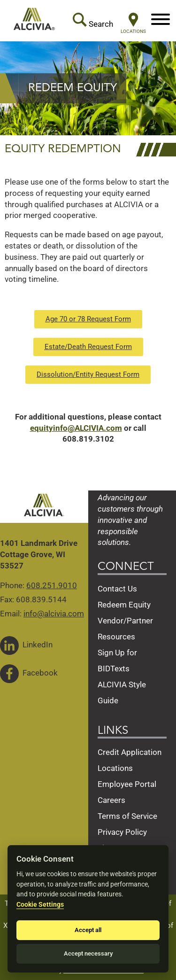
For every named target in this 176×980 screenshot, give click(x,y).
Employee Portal (127, 784)
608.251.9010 (52, 585)
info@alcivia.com (54, 614)
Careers (111, 800)
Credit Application (130, 752)
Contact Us (117, 589)
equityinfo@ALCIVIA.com (76, 428)
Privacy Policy (122, 832)
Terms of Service (127, 816)
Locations (115, 768)
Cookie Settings (40, 905)
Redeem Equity (124, 605)
